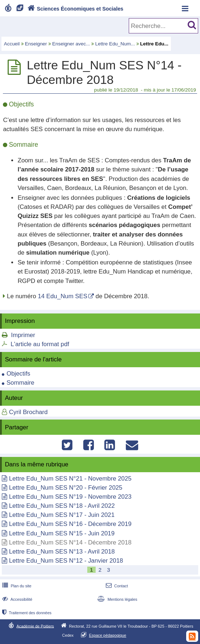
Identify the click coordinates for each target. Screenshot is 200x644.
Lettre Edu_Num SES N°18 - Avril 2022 (62, 506)
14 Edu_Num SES (63, 296)
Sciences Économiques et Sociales (75, 9)
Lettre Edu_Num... (115, 44)
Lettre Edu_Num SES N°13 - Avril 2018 (62, 552)
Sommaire (20, 383)
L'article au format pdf (40, 344)
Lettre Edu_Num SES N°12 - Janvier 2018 (66, 561)
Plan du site (16, 586)
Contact (116, 586)
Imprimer (23, 335)
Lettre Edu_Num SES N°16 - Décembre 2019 (70, 524)
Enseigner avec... (71, 44)
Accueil (12, 44)
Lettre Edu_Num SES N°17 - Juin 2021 (62, 515)
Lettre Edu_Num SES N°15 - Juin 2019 (62, 533)
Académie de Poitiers (35, 626)
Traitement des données (26, 613)
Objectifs (18, 374)
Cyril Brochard (28, 412)
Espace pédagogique (108, 635)
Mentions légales (116, 599)
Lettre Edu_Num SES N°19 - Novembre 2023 (70, 497)
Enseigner (36, 44)
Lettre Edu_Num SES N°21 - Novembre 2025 (70, 479)
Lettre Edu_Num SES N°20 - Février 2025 (66, 488)
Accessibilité (17, 599)
